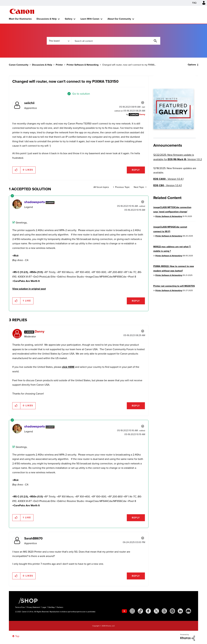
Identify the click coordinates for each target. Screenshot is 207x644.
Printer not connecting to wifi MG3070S (174, 286)
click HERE (68, 367)
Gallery (69, 19)
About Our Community (119, 19)
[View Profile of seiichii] (29, 103)
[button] (16, 170)
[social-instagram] (132, 611)
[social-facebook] (148, 611)
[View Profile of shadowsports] (35, 202)
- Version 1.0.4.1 (168, 179)
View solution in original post (29, 289)
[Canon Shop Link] (27, 600)
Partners (60, 607)
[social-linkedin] (180, 611)
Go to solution (81, 94)
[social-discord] (188, 611)
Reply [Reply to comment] (136, 301)
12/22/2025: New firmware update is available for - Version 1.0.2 (178, 157)
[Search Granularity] (59, 41)
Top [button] (17, 636)
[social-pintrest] (172, 611)
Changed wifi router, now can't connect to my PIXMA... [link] (129, 65)
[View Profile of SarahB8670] (33, 538)
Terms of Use (20, 607)
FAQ (194, 3)
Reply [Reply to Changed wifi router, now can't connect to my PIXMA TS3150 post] (136, 170)
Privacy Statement (33, 607)
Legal (44, 607)
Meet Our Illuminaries (20, 19)
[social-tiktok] (140, 611)
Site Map (52, 607)
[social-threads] (164, 611)
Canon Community (22, 11)
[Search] (116, 41)
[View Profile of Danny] (142, 114)
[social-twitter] (156, 611)
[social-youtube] (124, 611)
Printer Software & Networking (83, 65)
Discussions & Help (47, 19)
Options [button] (192, 65)
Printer (59, 65)
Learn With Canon (90, 19)
